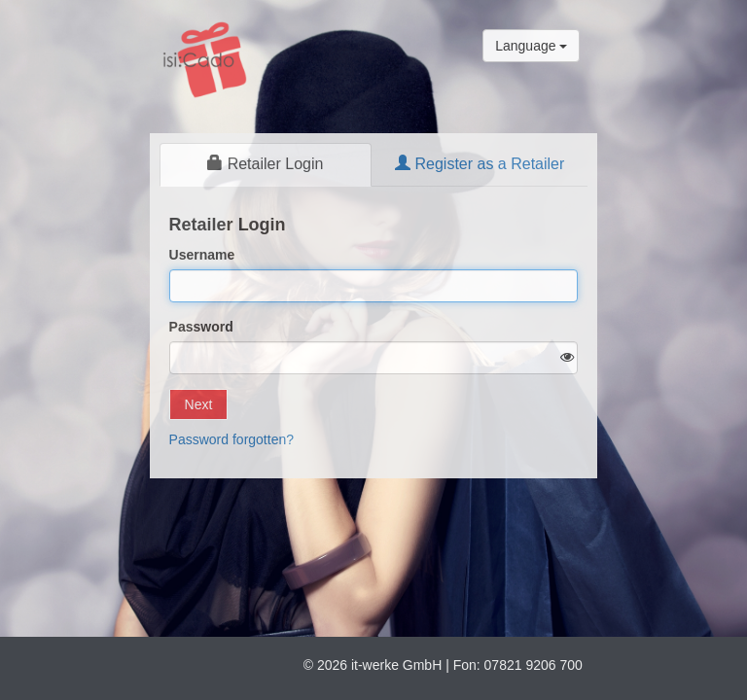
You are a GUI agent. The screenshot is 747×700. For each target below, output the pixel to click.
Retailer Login (265, 164)
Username (202, 255)
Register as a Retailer (480, 164)
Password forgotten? (231, 439)
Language (531, 46)
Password (201, 327)
